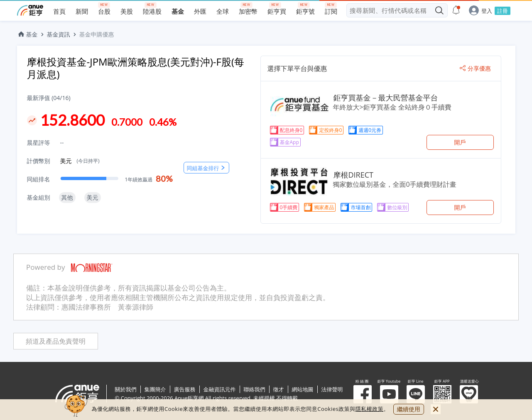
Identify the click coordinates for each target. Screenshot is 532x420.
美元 (80, 161)
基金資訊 (59, 34)
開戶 (460, 142)
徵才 (279, 389)
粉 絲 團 (363, 394)
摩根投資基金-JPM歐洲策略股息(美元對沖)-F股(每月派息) (136, 68)
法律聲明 (332, 389)
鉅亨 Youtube (389, 394)
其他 (67, 197)
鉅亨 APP (442, 394)
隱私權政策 (370, 409)
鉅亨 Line (416, 394)
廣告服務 (185, 389)
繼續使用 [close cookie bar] (409, 409)
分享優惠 (475, 68)
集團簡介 (155, 389)
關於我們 (126, 389)
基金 (27, 34)
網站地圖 (303, 389)
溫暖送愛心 (469, 394)
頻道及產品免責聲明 (56, 341)
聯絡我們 (255, 389)
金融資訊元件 (220, 389)
